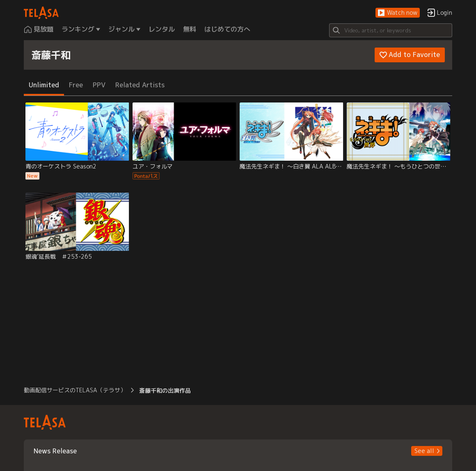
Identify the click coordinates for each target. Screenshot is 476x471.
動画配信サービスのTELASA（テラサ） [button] (75, 390)
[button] (398, 13)
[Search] (391, 30)
